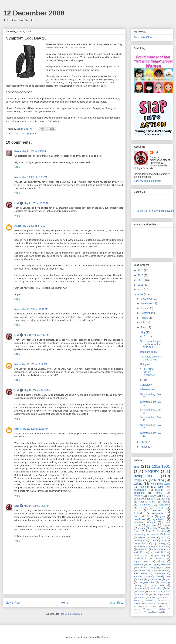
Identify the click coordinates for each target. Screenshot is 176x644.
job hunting (157, 480)
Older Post (116, 603)
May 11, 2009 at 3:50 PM (37, 506)
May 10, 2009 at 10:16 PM (37, 390)
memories (145, 505)
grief (168, 579)
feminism (161, 531)
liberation (153, 606)
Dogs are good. (148, 352)
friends (166, 502)
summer (138, 576)
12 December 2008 (34, 13)
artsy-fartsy (139, 546)
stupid (152, 592)
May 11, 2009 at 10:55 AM (35, 429)
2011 (141, 285)
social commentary (144, 499)
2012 (141, 280)
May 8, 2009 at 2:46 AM (34, 226)
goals (162, 516)
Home (65, 603)
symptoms (31, 134)
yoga (149, 612)
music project (141, 555)
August (145, 318)
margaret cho (146, 582)
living (161, 487)
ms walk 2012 (158, 552)
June (144, 327)
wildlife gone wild (161, 594)
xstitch (141, 528)
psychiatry (160, 555)
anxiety (153, 528)
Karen (18, 151)
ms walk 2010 (145, 570)
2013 (141, 275)
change (152, 496)
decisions (162, 600)
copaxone (139, 493)
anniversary (140, 534)
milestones (158, 549)
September (147, 313)
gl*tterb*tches (154, 579)
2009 (141, 294)
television (139, 522)
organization (159, 519)
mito (146, 543)
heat (153, 537)
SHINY (144, 380)
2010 (141, 290)
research (160, 558)
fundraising (165, 546)
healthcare (140, 519)
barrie (18, 177)
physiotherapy (160, 543)
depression (140, 490)
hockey (138, 496)
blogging (152, 471)
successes (138, 612)
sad (168, 588)
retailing (162, 609)
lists (168, 567)
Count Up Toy (144, 211)
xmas (153, 597)
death (152, 546)
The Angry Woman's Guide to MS (151, 358)
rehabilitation (140, 558)
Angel (18, 226)
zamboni (158, 612)
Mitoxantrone (147, 389)
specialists (160, 573)
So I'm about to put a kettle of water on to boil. (150, 344)
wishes (141, 597)
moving (159, 490)
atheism (161, 561)
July (143, 323)
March (144, 447)
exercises (165, 564)
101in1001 (161, 466)
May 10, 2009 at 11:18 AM (35, 309)
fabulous (138, 603)
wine (148, 576)
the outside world (160, 484)
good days (152, 525)
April (143, 442)
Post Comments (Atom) (71, 614)
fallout (167, 534)
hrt (166, 603)
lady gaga (156, 567)
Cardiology (146, 385)
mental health (148, 502)
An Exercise (147, 336)
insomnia (142, 567)
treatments (157, 513)
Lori (17, 203)
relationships (156, 588)
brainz (137, 516)
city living (152, 564)
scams (141, 592)
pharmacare (140, 588)
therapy (166, 525)
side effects (140, 573)
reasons (162, 570)
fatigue (142, 537)
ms (23, 134)
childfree (148, 600)
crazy (143, 508)
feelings (145, 487)
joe (163, 496)
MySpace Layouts (164, 211)
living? (17, 134)
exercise (155, 534)
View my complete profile (148, 181)
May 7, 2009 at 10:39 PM (37, 203)
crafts (167, 576)
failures (159, 508)
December (147, 299)
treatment (157, 510)
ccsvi (153, 540)
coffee (158, 576)
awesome (139, 564)
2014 (141, 270)
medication (143, 549)
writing (138, 484)
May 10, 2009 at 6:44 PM (37, 335)
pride (149, 609)
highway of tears (153, 603)
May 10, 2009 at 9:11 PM (34, 364)
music (137, 510)
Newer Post (13, 603)
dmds (140, 579)
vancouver (164, 505)
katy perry (139, 606)
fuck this (165, 499)
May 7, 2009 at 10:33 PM (34, 177)
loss (164, 537)
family (159, 493)
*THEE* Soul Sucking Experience (148, 372)
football (138, 513)
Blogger (105, 637)
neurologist (139, 540)
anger (153, 522)
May (143, 332)
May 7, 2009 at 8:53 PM (34, 151)
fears (148, 531)
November (147, 303)
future (150, 516)
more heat (157, 585)
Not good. (145, 364)
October (145, 308)
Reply (17, 167)
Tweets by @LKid (143, 37)
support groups (142, 561)
